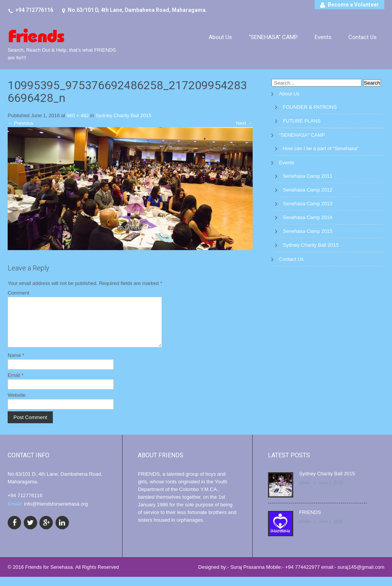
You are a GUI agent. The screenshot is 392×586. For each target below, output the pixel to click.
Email (16, 384)
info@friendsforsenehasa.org (56, 513)
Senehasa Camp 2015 (308, 231)
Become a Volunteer (353, 5)
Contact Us (363, 37)
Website (17, 404)
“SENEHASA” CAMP (273, 37)
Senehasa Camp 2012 (308, 190)
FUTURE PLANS (302, 121)
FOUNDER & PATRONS (310, 107)
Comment (18, 293)
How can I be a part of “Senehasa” (321, 148)
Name (16, 364)
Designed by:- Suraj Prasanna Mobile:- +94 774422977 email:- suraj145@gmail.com (291, 576)
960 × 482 (78, 115)
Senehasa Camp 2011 (308, 176)
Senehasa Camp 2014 (308, 217)
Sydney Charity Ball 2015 (124, 115)
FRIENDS (310, 521)
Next (244, 123)
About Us (220, 37)
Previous (20, 123)
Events (323, 37)
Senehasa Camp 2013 (308, 204)
